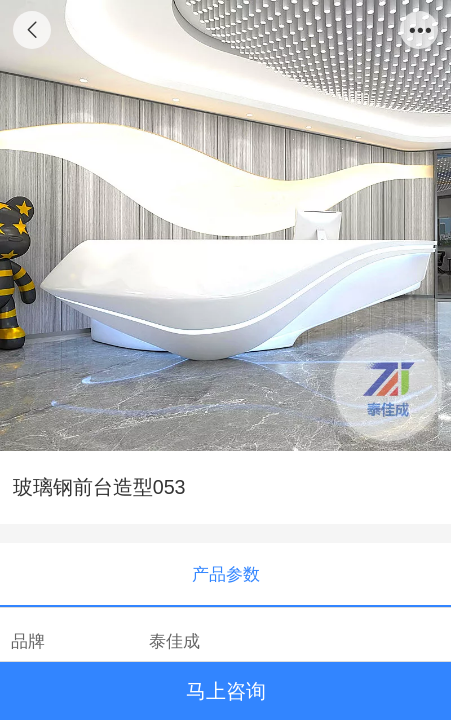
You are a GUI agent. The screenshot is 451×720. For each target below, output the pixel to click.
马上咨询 (226, 691)
